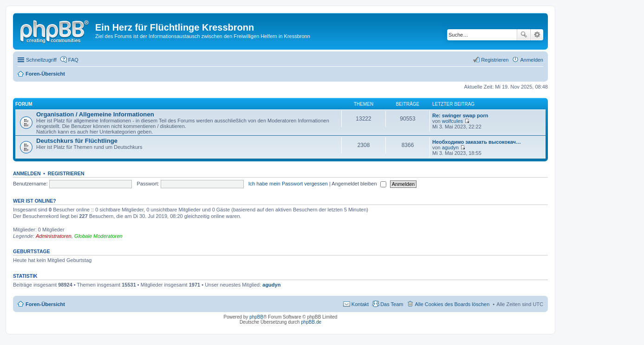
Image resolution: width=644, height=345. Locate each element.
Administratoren (54, 236)
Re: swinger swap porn (460, 115)
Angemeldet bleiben (359, 184)
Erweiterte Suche (537, 35)
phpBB (256, 317)
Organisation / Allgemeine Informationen (95, 114)
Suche (524, 35)
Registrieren (66, 173)
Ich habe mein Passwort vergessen (288, 184)
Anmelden (27, 173)
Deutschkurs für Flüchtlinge (77, 141)
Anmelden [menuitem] (532, 60)
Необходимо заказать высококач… (477, 142)
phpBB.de (311, 322)
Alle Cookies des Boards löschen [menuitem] (452, 304)
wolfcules (452, 121)
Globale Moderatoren (98, 236)
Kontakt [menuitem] (360, 304)
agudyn (450, 147)
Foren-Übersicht (45, 304)
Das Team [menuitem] (392, 304)
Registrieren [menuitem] (495, 60)
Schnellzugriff (41, 60)
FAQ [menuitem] (73, 60)
